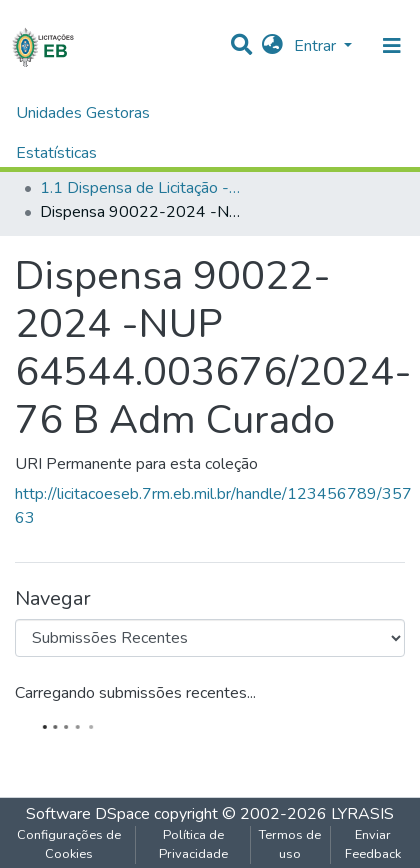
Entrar (317, 46)
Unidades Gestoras (83, 113)
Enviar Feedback (373, 844)
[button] (272, 46)
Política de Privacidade (193, 844)
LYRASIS (362, 814)
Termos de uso (290, 844)
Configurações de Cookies (69, 844)
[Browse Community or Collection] (210, 638)
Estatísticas (56, 153)
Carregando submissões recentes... (135, 693)
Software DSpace (88, 814)
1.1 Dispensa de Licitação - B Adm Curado (140, 188)
